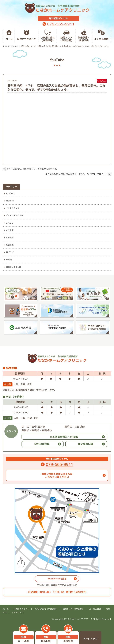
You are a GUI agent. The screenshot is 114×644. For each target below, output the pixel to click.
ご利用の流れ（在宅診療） (48, 39)
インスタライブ (13, 208)
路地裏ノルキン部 (14, 267)
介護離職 (10, 238)
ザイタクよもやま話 (14, 215)
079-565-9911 (61, 24)
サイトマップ (18, 613)
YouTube (10, 201)
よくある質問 (101, 39)
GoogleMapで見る (57, 579)
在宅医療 (10, 245)
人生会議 (10, 230)
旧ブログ (10, 252)
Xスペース (10, 193)
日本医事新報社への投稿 (64, 437)
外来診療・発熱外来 (84, 39)
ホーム (9, 39)
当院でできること (27, 39)
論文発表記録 (85, 444)
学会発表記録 (42, 444)
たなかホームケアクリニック (80, 619)
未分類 (9, 260)
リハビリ (10, 223)
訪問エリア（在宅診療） (66, 39)
